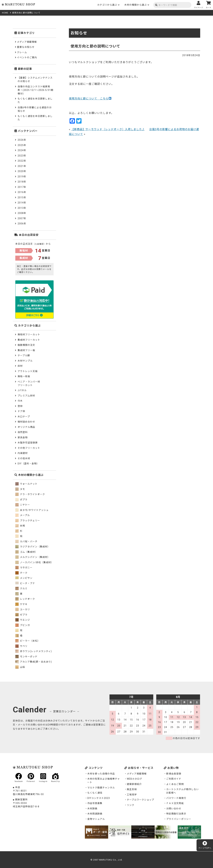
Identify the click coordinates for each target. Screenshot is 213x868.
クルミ (21, 588)
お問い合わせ (174, 809)
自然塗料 (23, 432)
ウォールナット (26, 484)
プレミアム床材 (26, 396)
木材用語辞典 (95, 814)
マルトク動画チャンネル (101, 788)
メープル (23, 515)
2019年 (22, 177)
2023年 (22, 156)
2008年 (22, 213)
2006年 (22, 224)
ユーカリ (23, 609)
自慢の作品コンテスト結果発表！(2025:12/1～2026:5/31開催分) (35, 90)
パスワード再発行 (176, 798)
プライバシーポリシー (179, 819)
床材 (20, 366)
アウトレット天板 (28, 371)
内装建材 (23, 453)
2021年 (22, 166)
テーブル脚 (24, 355)
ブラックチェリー (28, 521)
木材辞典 (92, 809)
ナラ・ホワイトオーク (30, 494)
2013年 (22, 208)
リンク (131, 805)
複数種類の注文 (26, 345)
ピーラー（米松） (28, 641)
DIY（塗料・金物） (28, 464)
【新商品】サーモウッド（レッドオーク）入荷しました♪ (108, 129)
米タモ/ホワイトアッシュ (32, 510)
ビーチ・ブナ (25, 583)
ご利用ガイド (174, 779)
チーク (21, 573)
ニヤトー (23, 505)
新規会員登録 (174, 774)
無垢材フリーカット (29, 335)
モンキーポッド (26, 657)
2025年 (22, 145)
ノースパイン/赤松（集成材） (34, 562)
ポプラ (21, 500)
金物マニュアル (96, 819)
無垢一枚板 (24, 376)
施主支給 (132, 789)
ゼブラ (21, 615)
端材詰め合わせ (26, 422)
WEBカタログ (134, 779)
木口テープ (24, 417)
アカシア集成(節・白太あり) (34, 662)
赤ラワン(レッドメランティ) (34, 651)
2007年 (22, 218)
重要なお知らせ (26, 47)
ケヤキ (21, 604)
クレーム (22, 52)
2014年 (22, 203)
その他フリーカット (29, 448)
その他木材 (24, 458)
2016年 (22, 192)
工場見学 (132, 795)
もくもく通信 (95, 793)
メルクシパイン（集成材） (33, 557)
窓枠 (20, 406)
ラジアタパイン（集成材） (33, 547)
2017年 (22, 187)
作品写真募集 (95, 803)
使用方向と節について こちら (90, 99)
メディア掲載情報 (27, 42)
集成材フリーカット (29, 340)
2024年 (22, 150)
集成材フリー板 (26, 350)
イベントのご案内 (27, 57)
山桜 (20, 667)
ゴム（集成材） (26, 552)
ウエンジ (23, 620)
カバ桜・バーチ (26, 541)
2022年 (22, 161)
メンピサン (24, 578)
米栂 (20, 526)
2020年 (22, 171)
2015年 (22, 197)
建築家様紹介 (134, 784)
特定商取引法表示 (176, 814)
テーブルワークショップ (140, 800)
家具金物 (23, 437)
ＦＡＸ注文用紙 (175, 803)
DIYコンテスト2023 (99, 798)
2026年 (22, 140)
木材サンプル (25, 361)
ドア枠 (21, 411)
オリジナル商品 (26, 427)
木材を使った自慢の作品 (101, 774)
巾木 (20, 401)
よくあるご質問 (175, 784)
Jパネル (22, 390)
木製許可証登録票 (28, 443)
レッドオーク (25, 599)
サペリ (21, 646)
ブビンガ (23, 625)
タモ (20, 489)
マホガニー (24, 568)
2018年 (22, 182)
